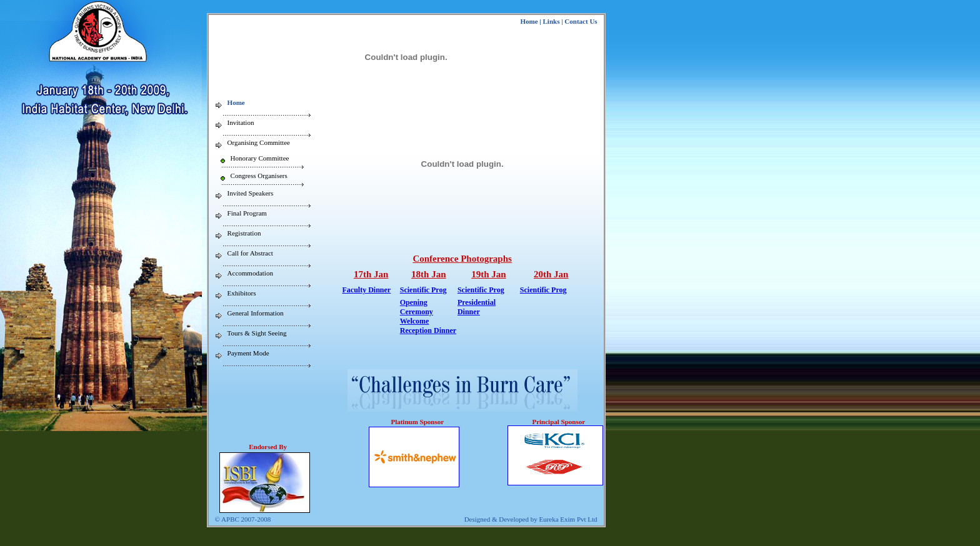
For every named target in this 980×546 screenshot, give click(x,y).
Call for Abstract (250, 253)
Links (552, 21)
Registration (244, 233)
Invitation (241, 122)
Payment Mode (248, 353)
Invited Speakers (251, 193)
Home (529, 21)
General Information (256, 313)
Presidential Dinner (477, 307)
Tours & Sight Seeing (257, 333)
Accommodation (250, 273)
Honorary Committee (260, 158)
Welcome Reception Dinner (428, 326)
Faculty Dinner (367, 290)
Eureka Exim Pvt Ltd (568, 519)
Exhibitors (242, 293)
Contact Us (581, 21)
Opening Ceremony (417, 307)
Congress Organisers (259, 176)
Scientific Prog (423, 290)
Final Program (247, 213)
